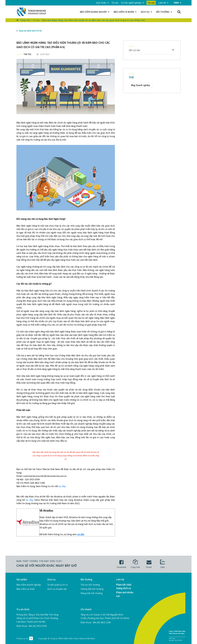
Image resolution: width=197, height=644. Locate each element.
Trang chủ (23, 20)
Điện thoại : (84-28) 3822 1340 (96, 622)
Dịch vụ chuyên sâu (57, 589)
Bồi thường (164, 12)
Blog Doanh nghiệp (140, 85)
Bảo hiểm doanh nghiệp (95, 12)
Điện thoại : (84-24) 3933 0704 (32, 626)
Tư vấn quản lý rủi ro (58, 585)
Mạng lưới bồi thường (92, 593)
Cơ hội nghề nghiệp (132, 3)
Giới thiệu (102, 3)
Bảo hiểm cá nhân (125, 12)
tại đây (62, 486)
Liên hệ (163, 3)
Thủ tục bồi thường (90, 585)
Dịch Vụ (146, 12)
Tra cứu (151, 3)
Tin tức (115, 3)
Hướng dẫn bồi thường (92, 589)
